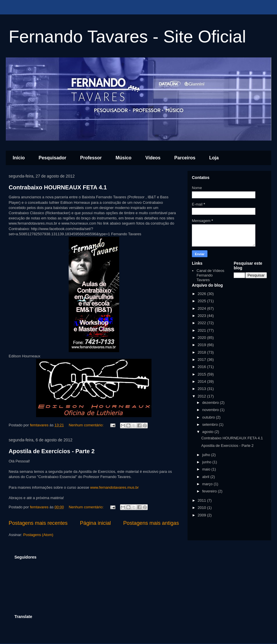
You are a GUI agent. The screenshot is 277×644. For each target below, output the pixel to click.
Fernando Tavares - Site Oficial (127, 37)
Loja (214, 158)
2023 (202, 316)
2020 (202, 338)
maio (207, 469)
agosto (208, 432)
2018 (202, 352)
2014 (202, 381)
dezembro (211, 403)
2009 (202, 515)
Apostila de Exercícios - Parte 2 (52, 451)
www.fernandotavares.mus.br (115, 487)
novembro (211, 410)
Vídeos (153, 158)
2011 (202, 500)
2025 (202, 301)
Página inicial (95, 523)
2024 (202, 308)
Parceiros (185, 158)
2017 (202, 360)
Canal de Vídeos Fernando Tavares (210, 275)
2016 (202, 367)
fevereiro (210, 491)
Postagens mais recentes (38, 523)
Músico (124, 158)
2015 (202, 374)
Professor (91, 158)
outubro (209, 417)
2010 (202, 508)
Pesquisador (53, 158)
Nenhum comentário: (87, 425)
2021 (202, 330)
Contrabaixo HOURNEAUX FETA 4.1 (58, 187)
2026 (202, 294)
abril (206, 477)
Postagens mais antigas (151, 523)
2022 (202, 323)
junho (207, 462)
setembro (211, 424)
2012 (202, 396)
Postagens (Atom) (38, 535)
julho (207, 455)
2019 (202, 345)
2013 (202, 389)
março (208, 484)
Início (19, 158)
